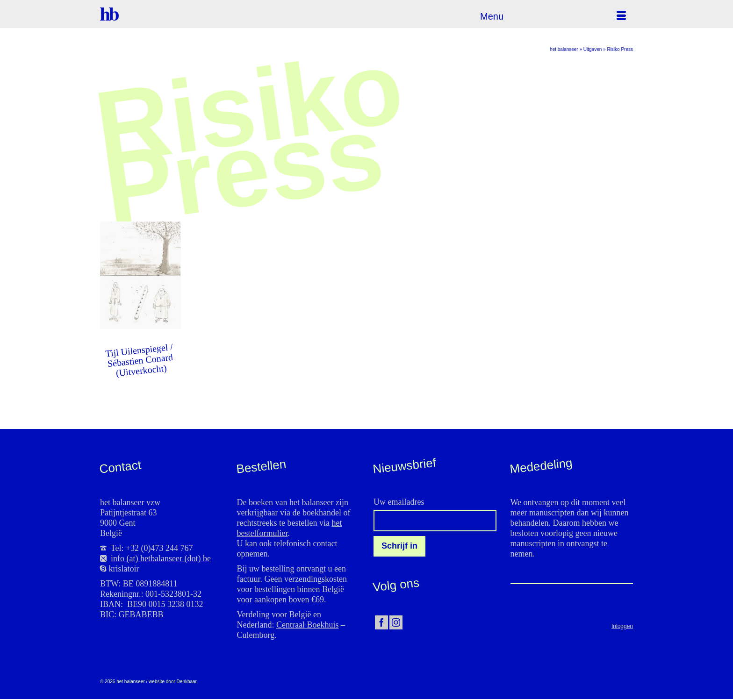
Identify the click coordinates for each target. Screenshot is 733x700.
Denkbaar (187, 682)
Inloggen (622, 626)
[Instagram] (396, 623)
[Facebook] (381, 623)
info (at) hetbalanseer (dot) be (161, 558)
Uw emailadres (399, 502)
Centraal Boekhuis (307, 625)
